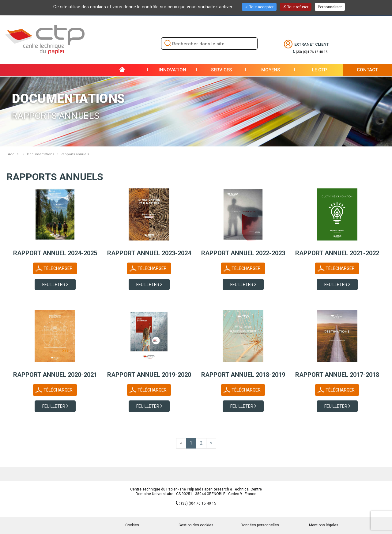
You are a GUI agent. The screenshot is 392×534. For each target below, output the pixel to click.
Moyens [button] (271, 70)
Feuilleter (54, 285)
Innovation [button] (172, 70)
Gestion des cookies (196, 525)
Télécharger (58, 268)
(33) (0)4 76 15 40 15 (312, 52)
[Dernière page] (211, 443)
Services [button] (221, 70)
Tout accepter (259, 7)
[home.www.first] (181, 443)
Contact (367, 70)
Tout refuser (296, 7)
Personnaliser (330, 7)
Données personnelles (260, 525)
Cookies (132, 525)
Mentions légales (324, 525)
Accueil (14, 154)
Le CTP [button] (320, 70)
